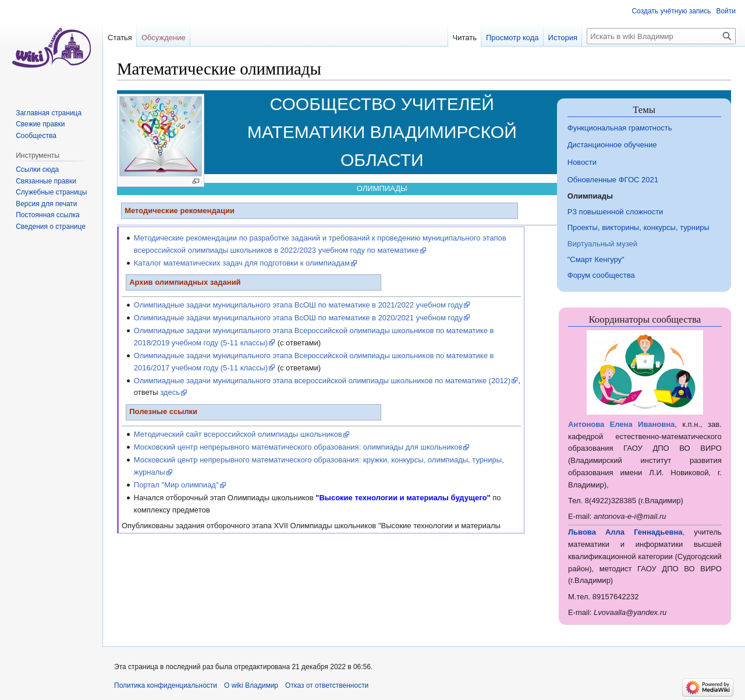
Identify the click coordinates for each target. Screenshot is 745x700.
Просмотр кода (512, 38)
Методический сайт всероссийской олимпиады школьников (238, 434)
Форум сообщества (601, 275)
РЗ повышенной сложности (615, 212)
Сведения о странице (51, 227)
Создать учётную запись (671, 11)
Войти (726, 11)
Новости (582, 162)
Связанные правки (46, 181)
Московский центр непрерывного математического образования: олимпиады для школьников (298, 447)
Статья (120, 38)
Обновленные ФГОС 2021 (613, 180)
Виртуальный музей (602, 244)
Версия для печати (46, 204)
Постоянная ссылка (47, 215)
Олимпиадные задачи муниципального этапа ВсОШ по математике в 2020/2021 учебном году (298, 318)
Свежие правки (40, 124)
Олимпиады (590, 196)
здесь (170, 392)
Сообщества (36, 136)
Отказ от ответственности (327, 685)
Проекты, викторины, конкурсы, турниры (638, 227)
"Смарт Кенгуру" (596, 259)
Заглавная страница (49, 113)
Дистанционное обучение (612, 145)
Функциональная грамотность (620, 128)
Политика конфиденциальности (166, 685)
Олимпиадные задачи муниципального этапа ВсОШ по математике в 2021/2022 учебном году (298, 305)
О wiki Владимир (251, 685)
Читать (465, 38)
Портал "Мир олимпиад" (176, 485)
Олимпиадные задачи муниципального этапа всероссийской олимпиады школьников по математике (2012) (322, 381)
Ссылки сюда (37, 169)
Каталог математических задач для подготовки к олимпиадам (242, 263)
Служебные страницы (51, 192)
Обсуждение (164, 38)
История (563, 38)
